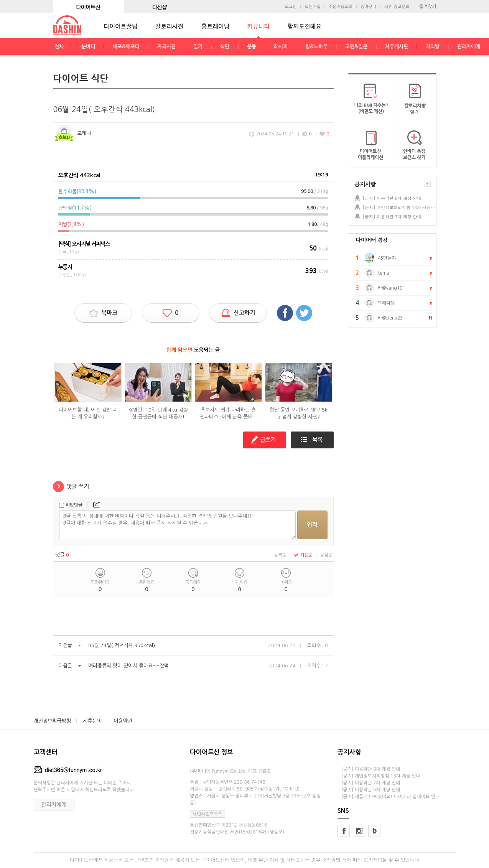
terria (384, 273)
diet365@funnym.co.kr (68, 770)
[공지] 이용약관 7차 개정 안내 (392, 217)
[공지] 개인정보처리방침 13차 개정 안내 (399, 207)
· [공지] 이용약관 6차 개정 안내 (369, 790)
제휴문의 (92, 721)
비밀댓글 (74, 505)
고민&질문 (356, 47)
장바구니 (368, 7)
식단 (225, 47)
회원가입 (312, 7)
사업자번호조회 (208, 814)
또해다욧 (386, 303)
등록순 (280, 555)
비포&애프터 (126, 47)
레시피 (281, 47)
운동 (252, 47)
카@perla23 (390, 318)
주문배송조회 (341, 7)
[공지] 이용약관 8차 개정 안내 (392, 198)
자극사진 (166, 47)
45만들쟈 (387, 258)
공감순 (326, 555)
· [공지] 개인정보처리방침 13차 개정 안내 (379, 776)
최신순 (303, 555)
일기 (198, 47)
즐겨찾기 (427, 7)
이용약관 (123, 721)
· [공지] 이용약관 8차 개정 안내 (369, 769)
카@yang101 (391, 288)
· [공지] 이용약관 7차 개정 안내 (369, 783)
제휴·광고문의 (397, 7)
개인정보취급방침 (53, 721)
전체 (59, 47)
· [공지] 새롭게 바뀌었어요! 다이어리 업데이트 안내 (389, 797)
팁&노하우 (316, 47)
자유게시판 (397, 47)
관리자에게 (469, 47)
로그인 (291, 7)
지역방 (433, 47)
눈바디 (88, 47)
